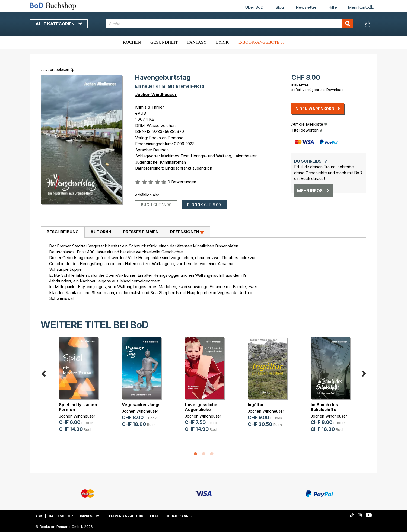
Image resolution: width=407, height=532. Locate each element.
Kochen (132, 42)
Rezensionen (187, 232)
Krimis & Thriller (150, 107)
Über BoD (254, 7)
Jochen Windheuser (156, 95)
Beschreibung (63, 232)
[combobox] (230, 24)
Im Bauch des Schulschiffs (324, 407)
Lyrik (222, 42)
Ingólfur (256, 405)
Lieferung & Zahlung (125, 516)
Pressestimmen (141, 232)
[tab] (63, 232)
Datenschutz (61, 516)
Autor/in (101, 232)
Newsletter (306, 7)
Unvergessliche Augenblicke (201, 407)
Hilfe (333, 7)
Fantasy (197, 42)
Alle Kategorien (59, 24)
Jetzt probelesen (55, 69)
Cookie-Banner (179, 516)
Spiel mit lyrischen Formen (78, 407)
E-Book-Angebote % (261, 42)
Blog (280, 7)
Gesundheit (164, 42)
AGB (39, 516)
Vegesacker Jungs (141, 405)
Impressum (90, 516)
